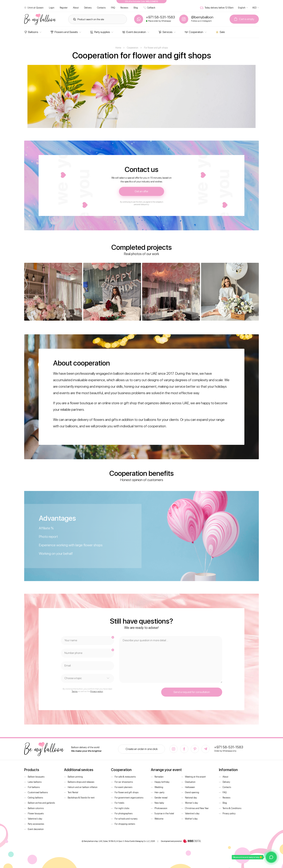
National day (191, 798)
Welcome (159, 819)
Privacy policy (97, 691)
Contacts (101, 8)
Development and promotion (181, 841)
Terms (75, 691)
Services (165, 32)
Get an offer (141, 191)
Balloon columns (36, 808)
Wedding (159, 787)
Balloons (31, 32)
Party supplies (100, 32)
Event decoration (134, 32)
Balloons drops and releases (81, 782)
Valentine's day (35, 819)
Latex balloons (35, 782)
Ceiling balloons (35, 798)
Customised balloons (38, 792)
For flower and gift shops (127, 792)
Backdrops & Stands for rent (81, 798)
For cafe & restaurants (125, 777)
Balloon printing (75, 777)
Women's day (191, 803)
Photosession (161, 808)
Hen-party (159, 792)
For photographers (124, 813)
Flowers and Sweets (64, 32)
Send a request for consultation (192, 692)
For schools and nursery (126, 819)
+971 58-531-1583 (229, 747)
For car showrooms (124, 782)
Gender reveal (161, 798)
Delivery (88, 8)
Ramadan (159, 777)
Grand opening (192, 792)
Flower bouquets (36, 813)
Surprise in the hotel (164, 813)
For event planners (123, 787)
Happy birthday (162, 782)
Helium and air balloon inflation (83, 787)
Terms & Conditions (232, 808)
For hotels (119, 803)
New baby (159, 803)
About (76, 8)
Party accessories (36, 824)
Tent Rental (73, 792)
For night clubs (122, 808)
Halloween (190, 787)
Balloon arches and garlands (41, 803)
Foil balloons (34, 787)
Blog (136, 8)
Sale (220, 32)
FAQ (113, 8)
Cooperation (194, 32)
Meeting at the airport (195, 777)
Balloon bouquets (36, 777)
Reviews (124, 8)
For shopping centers (125, 824)
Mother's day (191, 819)
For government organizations (129, 798)
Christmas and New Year (197, 808)
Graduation (190, 782)
